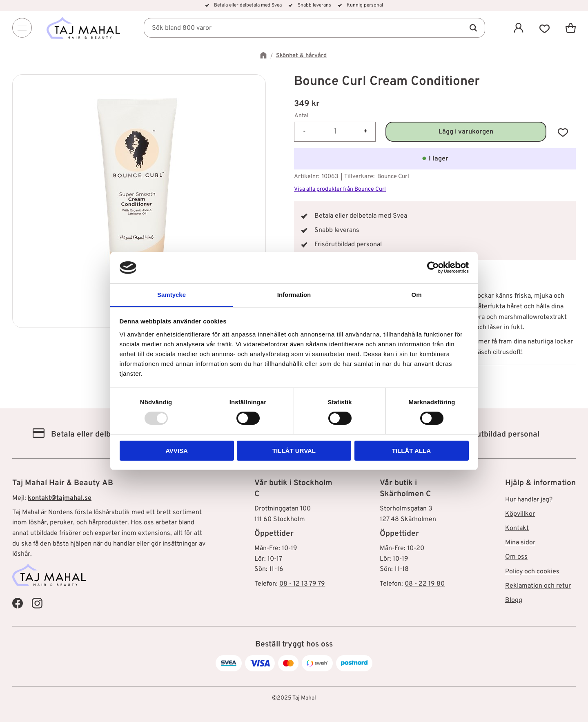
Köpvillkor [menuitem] (520, 514)
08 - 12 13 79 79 (302, 584)
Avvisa (177, 451)
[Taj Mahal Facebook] (18, 603)
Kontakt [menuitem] (517, 528)
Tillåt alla (411, 451)
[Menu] (22, 28)
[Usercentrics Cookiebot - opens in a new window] (433, 267)
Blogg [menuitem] (514, 600)
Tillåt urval (294, 451)
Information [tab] (294, 295)
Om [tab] (416, 295)
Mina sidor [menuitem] (520, 543)
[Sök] (473, 28)
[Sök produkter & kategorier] (314, 28)
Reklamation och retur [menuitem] (538, 586)
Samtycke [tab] (171, 295)
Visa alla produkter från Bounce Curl (340, 189)
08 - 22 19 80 (425, 584)
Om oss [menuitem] (516, 557)
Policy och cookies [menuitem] (532, 572)
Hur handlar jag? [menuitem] (529, 500)
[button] (545, 28)
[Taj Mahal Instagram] (37, 603)
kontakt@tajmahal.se (60, 498)
